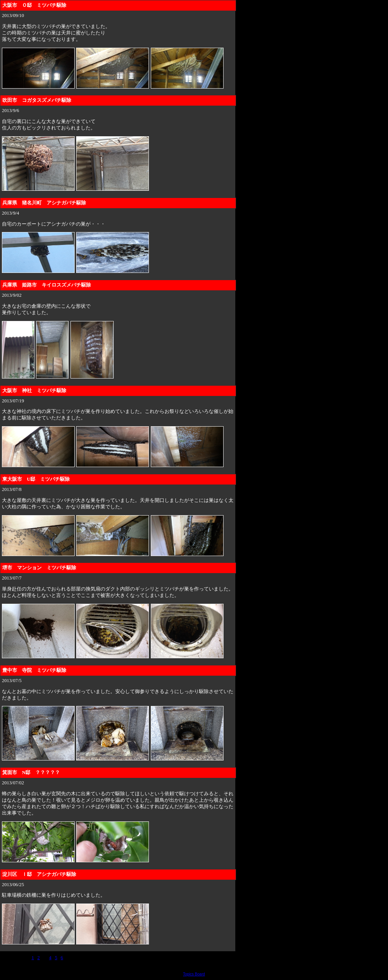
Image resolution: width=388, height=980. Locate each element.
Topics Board (194, 974)
